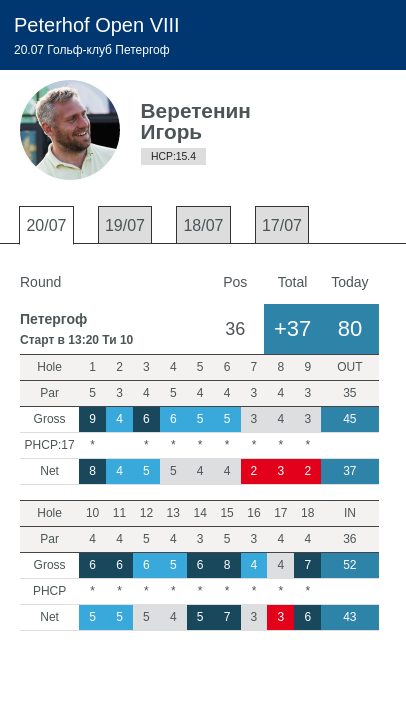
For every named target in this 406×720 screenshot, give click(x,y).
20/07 (46, 225)
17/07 (282, 225)
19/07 (125, 225)
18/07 (203, 225)
